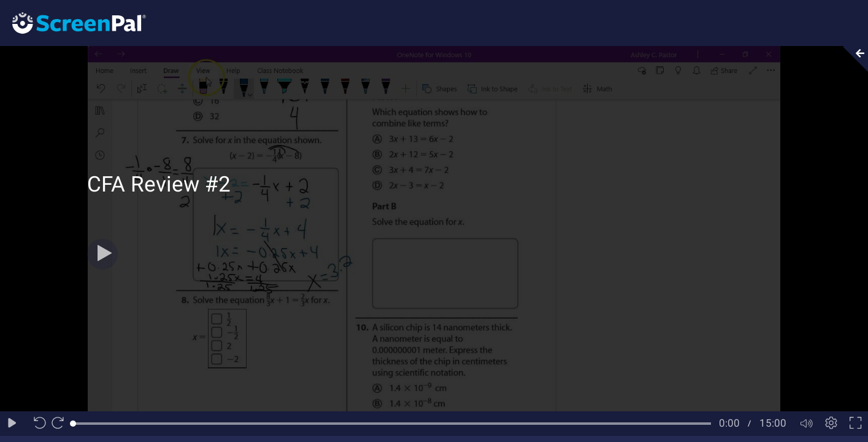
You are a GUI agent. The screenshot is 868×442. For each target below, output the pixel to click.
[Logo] (73, 22)
